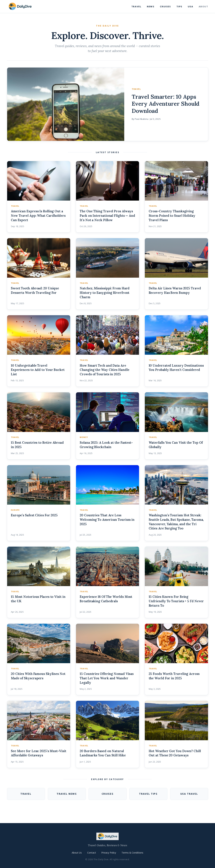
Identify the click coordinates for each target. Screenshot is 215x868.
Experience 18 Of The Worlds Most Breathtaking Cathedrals (106, 599)
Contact (92, 853)
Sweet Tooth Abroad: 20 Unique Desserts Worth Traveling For (35, 290)
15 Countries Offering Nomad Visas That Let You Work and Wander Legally (107, 678)
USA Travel (189, 794)
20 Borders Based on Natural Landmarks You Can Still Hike (103, 753)
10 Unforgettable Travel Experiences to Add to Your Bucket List (38, 370)
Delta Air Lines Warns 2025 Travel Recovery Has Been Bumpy (175, 290)
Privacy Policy (109, 853)
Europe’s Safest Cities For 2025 (34, 515)
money (84, 437)
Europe (15, 510)
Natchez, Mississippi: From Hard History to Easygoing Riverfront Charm (105, 293)
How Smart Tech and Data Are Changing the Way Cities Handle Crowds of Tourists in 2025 (104, 370)
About (203, 6)
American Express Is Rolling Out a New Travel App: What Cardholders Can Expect (38, 216)
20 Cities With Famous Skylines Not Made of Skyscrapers (38, 676)
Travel (136, 6)
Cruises (165, 6)
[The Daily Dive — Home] (20, 6)
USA (191, 6)
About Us (77, 853)
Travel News (67, 794)
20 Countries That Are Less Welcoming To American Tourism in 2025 (107, 520)
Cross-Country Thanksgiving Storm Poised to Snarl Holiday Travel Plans (172, 216)
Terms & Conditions (132, 853)
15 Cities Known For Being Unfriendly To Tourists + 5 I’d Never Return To (176, 601)
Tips (179, 6)
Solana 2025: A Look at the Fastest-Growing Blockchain (106, 445)
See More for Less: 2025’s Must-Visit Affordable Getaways (39, 753)
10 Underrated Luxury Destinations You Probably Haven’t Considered (176, 368)
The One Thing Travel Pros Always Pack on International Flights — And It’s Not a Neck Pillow (107, 216)
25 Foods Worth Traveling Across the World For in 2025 (174, 676)
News (151, 6)
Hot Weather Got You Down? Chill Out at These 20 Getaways (175, 753)
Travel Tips (148, 794)
